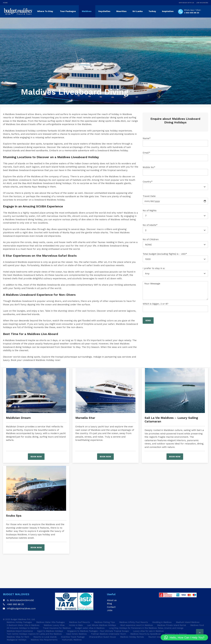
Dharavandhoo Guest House (102, 637)
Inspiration (168, 11)
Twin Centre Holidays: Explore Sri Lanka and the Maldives (34, 634)
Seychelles (104, 11)
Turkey (152, 11)
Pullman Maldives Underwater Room (109, 634)
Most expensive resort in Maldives (137, 625)
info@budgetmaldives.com (21, 609)
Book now (36, 457)
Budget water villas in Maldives (90, 628)
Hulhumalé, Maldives (72, 640)
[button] (184, 637)
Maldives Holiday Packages (19, 622)
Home (5, 3)
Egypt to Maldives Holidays (50, 631)
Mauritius (121, 11)
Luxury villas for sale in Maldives (148, 631)
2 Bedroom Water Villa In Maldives (23, 625)
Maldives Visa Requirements (44, 640)
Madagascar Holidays (17, 640)
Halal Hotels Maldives (76, 634)
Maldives (87, 11)
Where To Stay (45, 11)
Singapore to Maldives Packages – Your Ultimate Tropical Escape (98, 631)
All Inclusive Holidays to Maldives (23, 628)
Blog (109, 604)
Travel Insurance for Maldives (57, 628)
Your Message (175, 291)
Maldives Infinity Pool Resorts (134, 622)
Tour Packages (68, 11)
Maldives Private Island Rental (172, 625)
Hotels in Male (76, 625)
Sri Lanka (137, 11)
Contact (111, 607)
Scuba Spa (14, 516)
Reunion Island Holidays (160, 637)
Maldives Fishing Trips (105, 622)
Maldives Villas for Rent (18, 637)
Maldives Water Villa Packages (51, 622)
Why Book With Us (186, 3)
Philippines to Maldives (176, 634)
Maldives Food (197, 625)
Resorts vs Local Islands (45, 637)
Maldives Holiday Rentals (132, 637)
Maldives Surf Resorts (79, 622)
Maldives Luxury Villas (54, 625)
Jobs (110, 610)
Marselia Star (85, 418)
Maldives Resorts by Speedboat (146, 634)
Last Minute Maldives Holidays (102, 625)
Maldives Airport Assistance (20, 631)
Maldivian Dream (18, 418)
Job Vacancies (202, 3)
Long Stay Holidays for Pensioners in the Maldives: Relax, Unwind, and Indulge (146, 628)
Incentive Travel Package (73, 637)
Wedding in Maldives (162, 622)
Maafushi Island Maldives (188, 622)
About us (112, 600)
